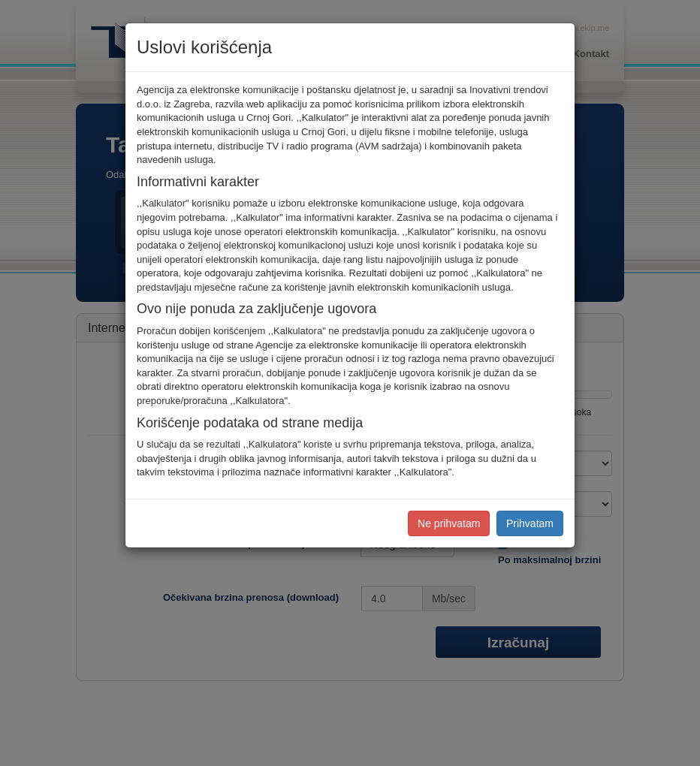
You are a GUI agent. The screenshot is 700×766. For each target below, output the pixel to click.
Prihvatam (530, 523)
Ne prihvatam (449, 523)
